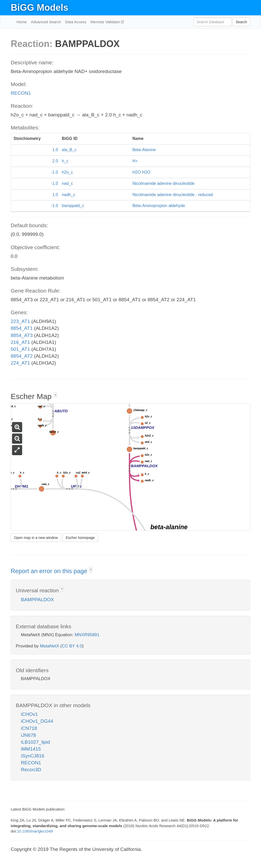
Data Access (76, 22)
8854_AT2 (22, 356)
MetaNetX (50, 646)
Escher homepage (80, 538)
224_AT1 (20, 363)
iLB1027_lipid (35, 742)
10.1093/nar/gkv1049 (35, 831)
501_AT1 (20, 349)
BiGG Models (40, 8)
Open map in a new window (36, 538)
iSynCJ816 (33, 756)
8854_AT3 (22, 335)
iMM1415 (31, 749)
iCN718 (29, 728)
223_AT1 (20, 321)
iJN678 (28, 735)
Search (241, 22)
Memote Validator (106, 22)
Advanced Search (46, 22)
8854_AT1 (22, 328)
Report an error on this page (50, 571)
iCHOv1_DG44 (37, 721)
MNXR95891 (87, 635)
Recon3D (31, 770)
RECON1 (21, 93)
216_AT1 (20, 342)
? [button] (55, 395)
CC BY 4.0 (72, 646)
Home (22, 22)
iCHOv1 (29, 714)
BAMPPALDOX (37, 600)
